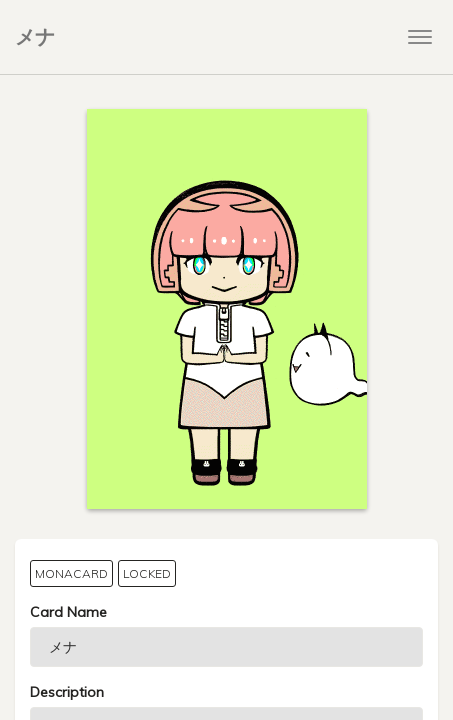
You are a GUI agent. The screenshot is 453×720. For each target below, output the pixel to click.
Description (67, 692)
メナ (35, 36)
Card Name (68, 612)
